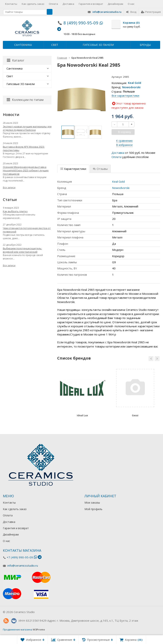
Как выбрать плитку (15, 211)
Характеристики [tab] (73, 169)
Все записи (9, 188)
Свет (55, 45)
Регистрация (151, 12)
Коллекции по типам (25, 100)
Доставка (68, 4)
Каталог (16, 60)
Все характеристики (125, 96)
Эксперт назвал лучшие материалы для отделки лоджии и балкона (27, 128)
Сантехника (23, 45)
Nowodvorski (131, 87)
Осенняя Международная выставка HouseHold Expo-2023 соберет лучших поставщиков (26, 170)
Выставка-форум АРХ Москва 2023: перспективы (24, 148)
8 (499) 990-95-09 (81, 23)
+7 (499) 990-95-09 (20, 557)
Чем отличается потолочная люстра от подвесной (27, 230)
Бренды (145, 45)
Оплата (53, 4)
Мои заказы (92, 503)
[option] (68, 132)
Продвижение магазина (18, 629)
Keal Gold (134, 83)
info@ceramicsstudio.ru (107, 12)
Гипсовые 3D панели (98, 45)
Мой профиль (93, 509)
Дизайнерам (115, 4)
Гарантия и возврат (91, 4)
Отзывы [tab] (100, 169)
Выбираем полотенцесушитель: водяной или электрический (22, 250)
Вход (131, 12)
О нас (131, 4)
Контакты (11, 4)
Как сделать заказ (33, 4)
